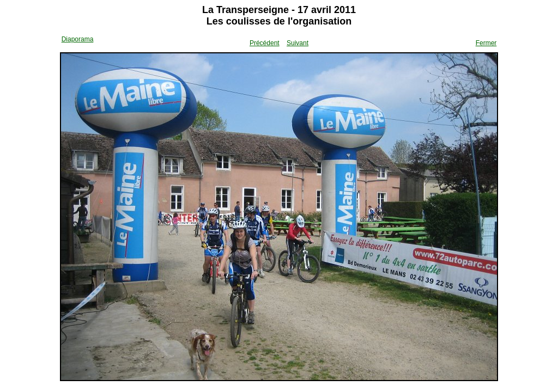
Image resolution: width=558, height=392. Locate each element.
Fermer (486, 43)
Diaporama (78, 39)
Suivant (298, 43)
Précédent (265, 43)
